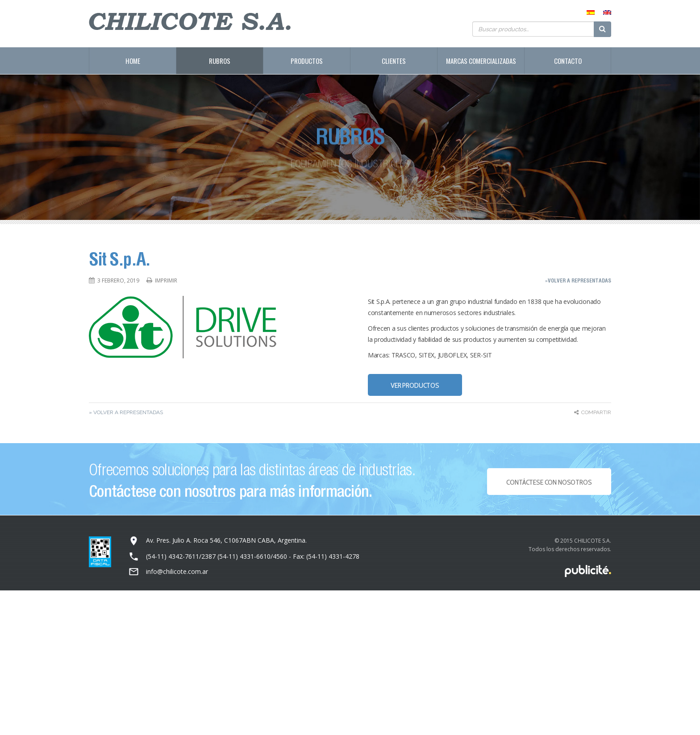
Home (133, 61)
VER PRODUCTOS (415, 385)
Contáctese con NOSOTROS (549, 485)
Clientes (394, 61)
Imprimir (166, 280)
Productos (307, 61)
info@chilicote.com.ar (177, 571)
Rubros (220, 61)
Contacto (568, 61)
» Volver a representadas (126, 412)
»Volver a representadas (578, 280)
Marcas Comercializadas (481, 61)
